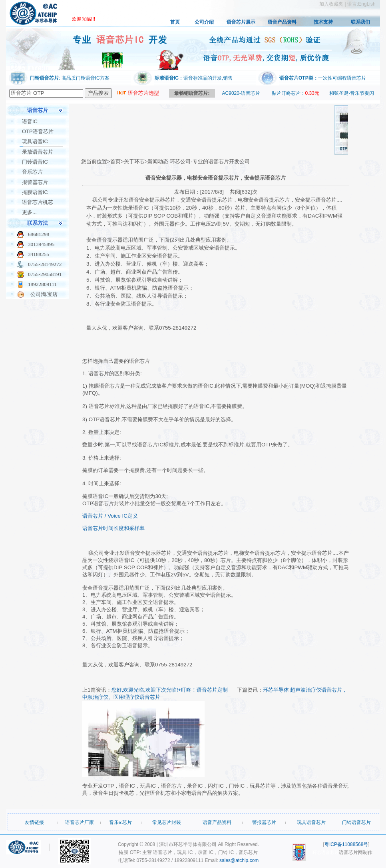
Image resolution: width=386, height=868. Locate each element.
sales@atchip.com (239, 860)
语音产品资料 (282, 22)
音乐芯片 (32, 172)
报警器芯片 (35, 182)
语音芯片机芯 (38, 202)
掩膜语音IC (35, 192)
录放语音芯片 (38, 152)
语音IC (30, 121)
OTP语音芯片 (38, 131)
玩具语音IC (35, 141)
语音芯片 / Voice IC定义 (110, 516)
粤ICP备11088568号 (346, 844)
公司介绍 (204, 22)
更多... (29, 212)
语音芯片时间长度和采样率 (113, 528)
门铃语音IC (35, 162)
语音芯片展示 (241, 22)
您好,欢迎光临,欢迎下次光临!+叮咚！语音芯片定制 (170, 690)
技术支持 (323, 22)
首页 (175, 22)
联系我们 (360, 22)
